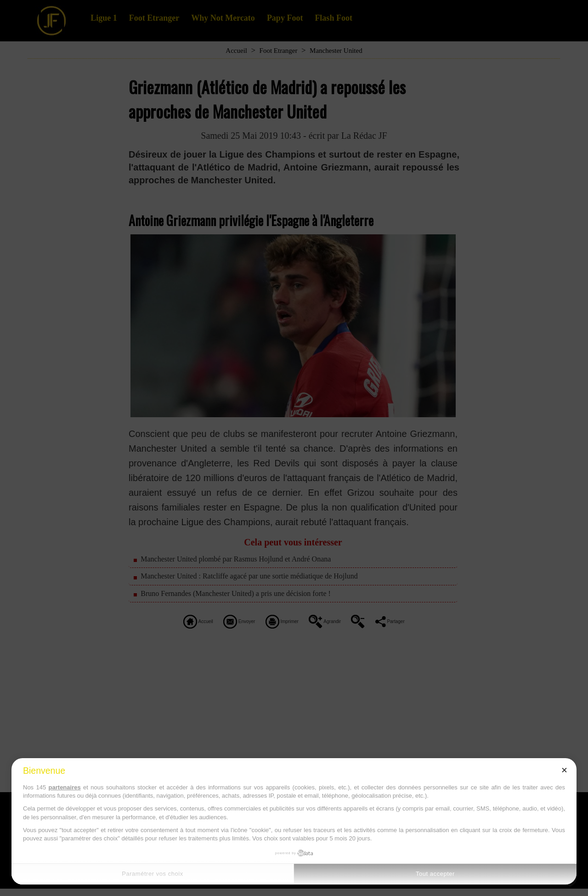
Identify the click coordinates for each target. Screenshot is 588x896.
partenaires (65, 787)
